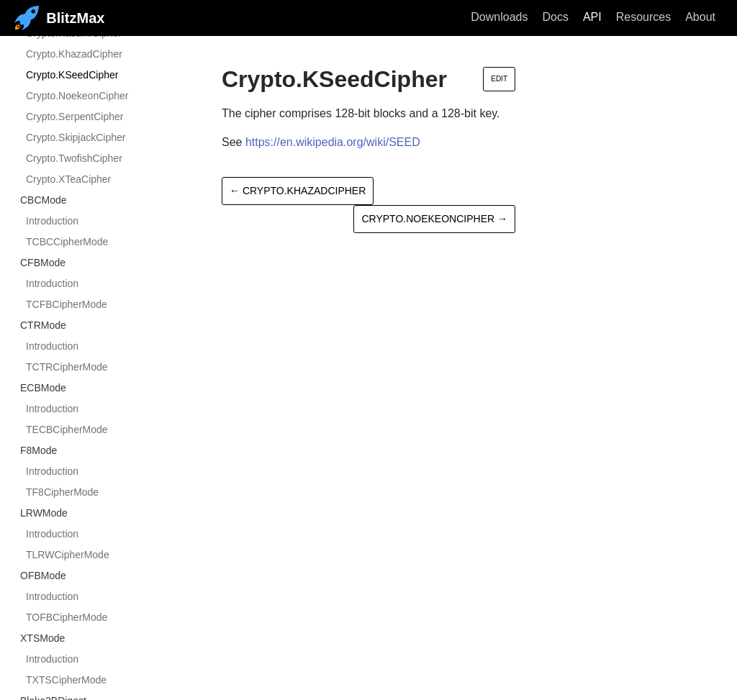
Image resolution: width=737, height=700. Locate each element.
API (592, 17)
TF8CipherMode (62, 492)
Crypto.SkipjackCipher (76, 137)
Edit (499, 79)
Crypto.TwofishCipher (74, 158)
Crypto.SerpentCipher (74, 117)
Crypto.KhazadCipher (74, 54)
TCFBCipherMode (67, 304)
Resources (643, 17)
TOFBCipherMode (67, 617)
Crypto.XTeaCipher (68, 179)
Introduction (52, 221)
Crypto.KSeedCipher (72, 75)
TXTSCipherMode (66, 680)
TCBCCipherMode (67, 242)
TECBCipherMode (67, 429)
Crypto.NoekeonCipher (77, 96)
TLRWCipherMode (68, 555)
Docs (555, 17)
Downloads (499, 17)
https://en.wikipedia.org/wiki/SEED (333, 142)
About (700, 17)
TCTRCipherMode (67, 367)
